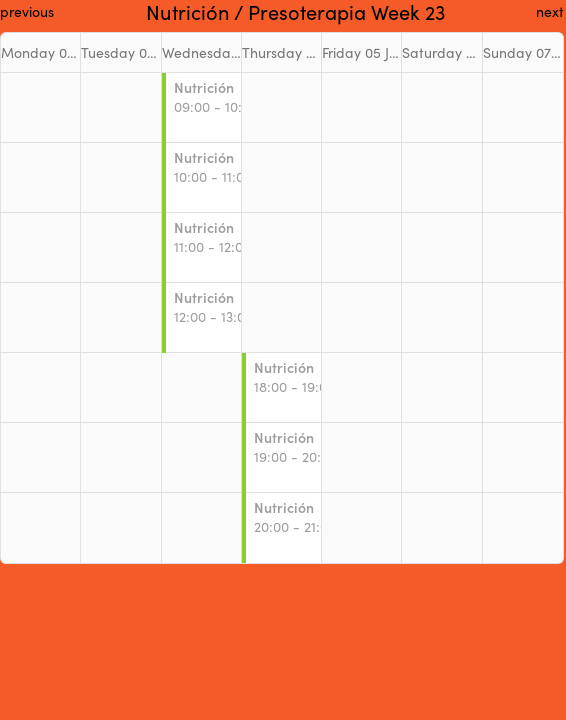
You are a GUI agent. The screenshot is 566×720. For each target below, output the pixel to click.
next (550, 11)
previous (27, 11)
